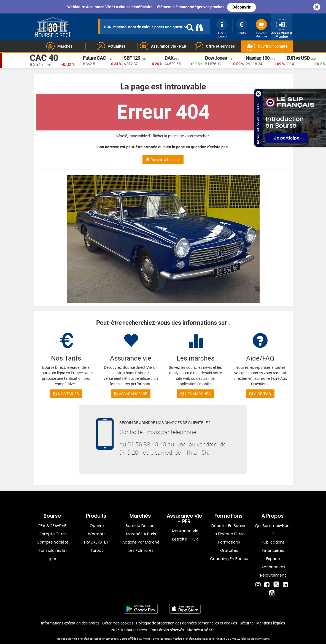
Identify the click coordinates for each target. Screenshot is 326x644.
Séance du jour (141, 526)
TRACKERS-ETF (97, 542)
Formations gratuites (229, 546)
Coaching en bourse (229, 559)
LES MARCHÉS (196, 394)
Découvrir (242, 7)
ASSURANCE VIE (131, 394)
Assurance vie (185, 531)
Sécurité (247, 623)
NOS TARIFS (66, 394)
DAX (169, 58)
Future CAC (94, 58)
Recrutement (273, 575)
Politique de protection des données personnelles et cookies (187, 623)
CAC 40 (44, 58)
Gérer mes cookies (118, 623)
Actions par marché (141, 542)
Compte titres (53, 534)
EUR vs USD (298, 58)
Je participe (287, 138)
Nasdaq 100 (258, 58)
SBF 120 (132, 58)
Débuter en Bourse (229, 526)
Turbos (97, 550)
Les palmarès (141, 550)
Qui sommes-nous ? (273, 530)
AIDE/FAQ (260, 394)
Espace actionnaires (273, 563)
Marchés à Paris (141, 534)
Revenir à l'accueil (163, 160)
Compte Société (53, 542)
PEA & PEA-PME (53, 526)
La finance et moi (229, 534)
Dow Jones (216, 58)
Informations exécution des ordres (70, 623)
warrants (97, 534)
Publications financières (273, 546)
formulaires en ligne (53, 555)
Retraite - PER (185, 539)
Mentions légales (271, 623)
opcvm (97, 526)
